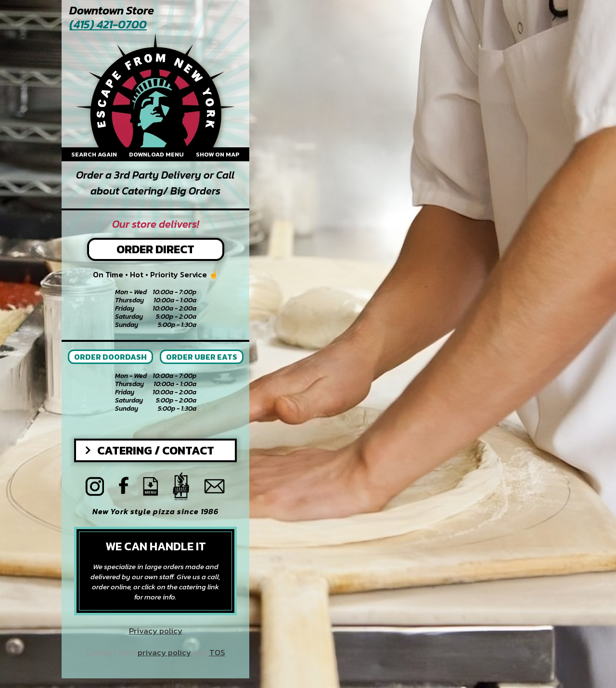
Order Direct (155, 249)
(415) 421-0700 (108, 25)
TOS (217, 653)
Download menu (156, 154)
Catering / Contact (156, 450)
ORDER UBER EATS (202, 357)
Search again (94, 154)
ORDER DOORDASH (110, 357)
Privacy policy (156, 631)
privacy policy (164, 653)
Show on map (218, 154)
